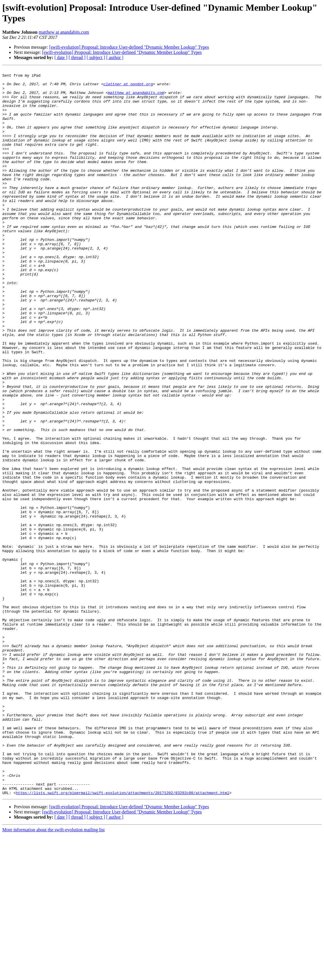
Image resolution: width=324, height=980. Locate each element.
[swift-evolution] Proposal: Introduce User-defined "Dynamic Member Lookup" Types (129, 47)
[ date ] (61, 57)
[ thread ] (77, 57)
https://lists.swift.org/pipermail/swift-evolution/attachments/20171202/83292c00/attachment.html (123, 938)
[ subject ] (96, 57)
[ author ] (115, 57)
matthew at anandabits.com (64, 32)
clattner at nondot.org (128, 87)
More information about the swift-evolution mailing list (54, 975)
